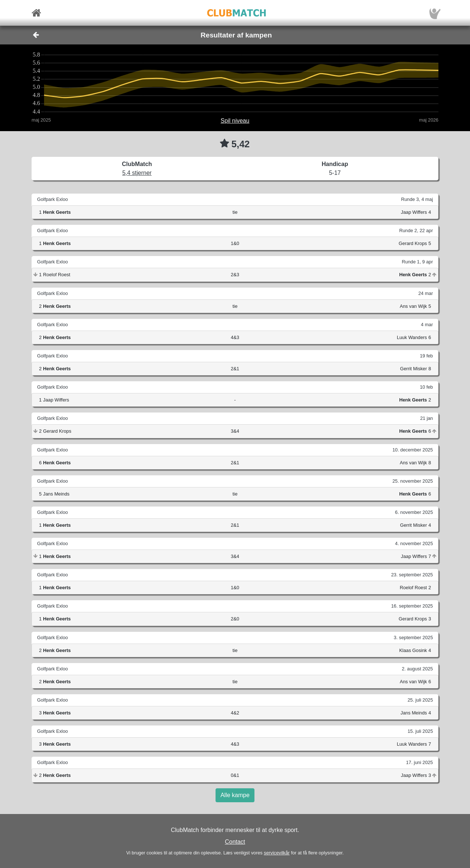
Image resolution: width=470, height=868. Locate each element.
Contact (235, 842)
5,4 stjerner (137, 173)
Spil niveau (235, 121)
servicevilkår (276, 853)
